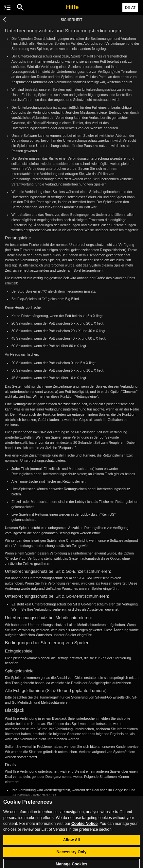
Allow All (71, 844)
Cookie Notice (84, 827)
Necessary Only (72, 856)
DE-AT (130, 8)
